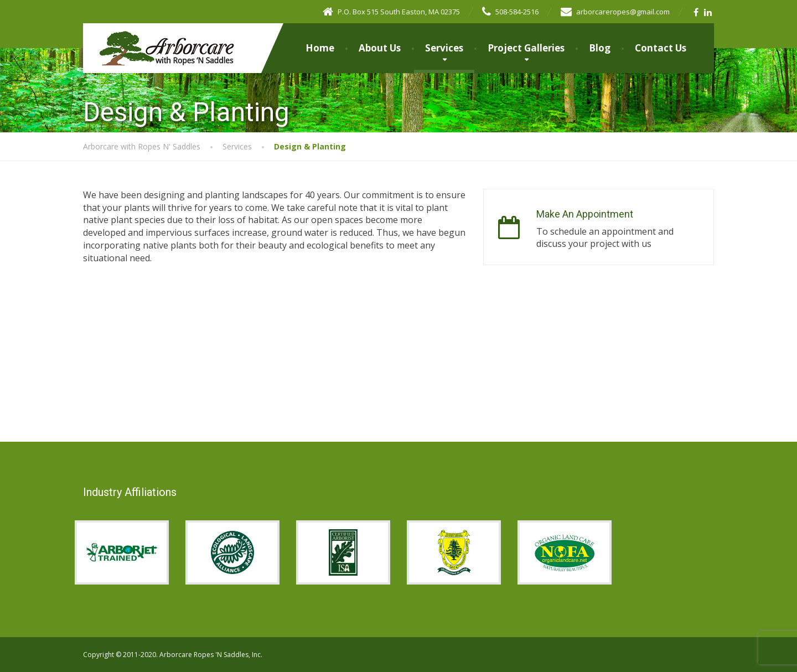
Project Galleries (526, 48)
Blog (600, 48)
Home (320, 48)
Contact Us (661, 48)
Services (444, 48)
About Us (380, 48)
